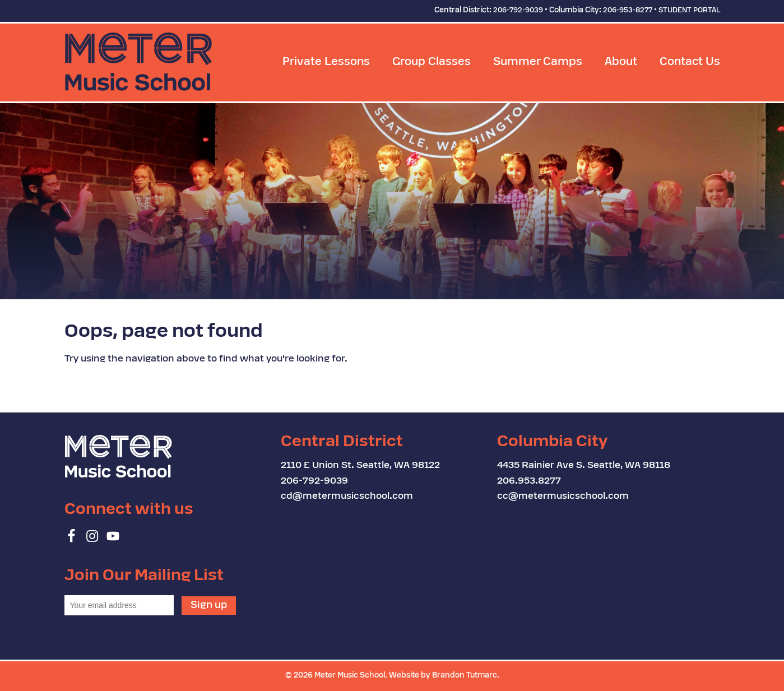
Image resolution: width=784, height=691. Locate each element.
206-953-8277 (628, 11)
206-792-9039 (518, 11)
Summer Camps (538, 62)
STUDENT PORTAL (689, 11)
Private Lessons (326, 62)
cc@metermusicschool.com (563, 497)
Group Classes (432, 62)
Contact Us (690, 62)
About (621, 62)
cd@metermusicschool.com (347, 497)
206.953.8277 (529, 481)
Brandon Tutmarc (465, 676)
